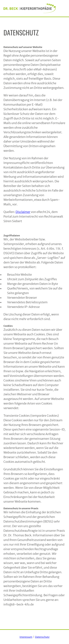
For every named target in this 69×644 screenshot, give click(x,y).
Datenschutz (42, 637)
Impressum (26, 637)
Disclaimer (23, 212)
